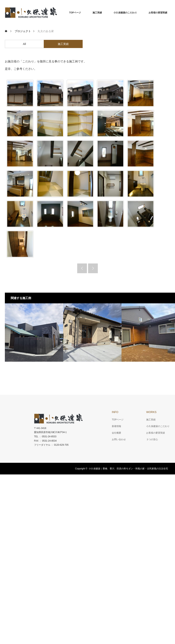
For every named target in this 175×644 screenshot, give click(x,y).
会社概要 (116, 433)
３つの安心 (152, 439)
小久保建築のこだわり (125, 13)
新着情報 (116, 426)
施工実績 (97, 13)
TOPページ (75, 13)
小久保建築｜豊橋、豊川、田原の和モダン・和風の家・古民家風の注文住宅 (128, 469)
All (24, 44)
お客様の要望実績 (158, 13)
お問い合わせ (119, 439)
